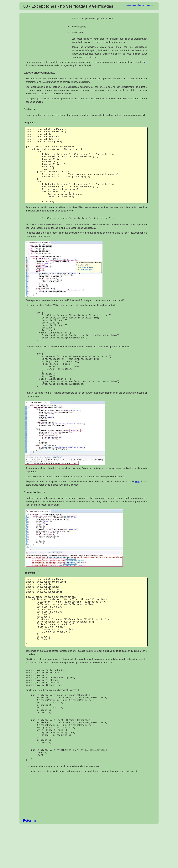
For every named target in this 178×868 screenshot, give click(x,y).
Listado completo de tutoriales (140, 5)
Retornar (30, 863)
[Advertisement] (48, 37)
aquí (144, 62)
